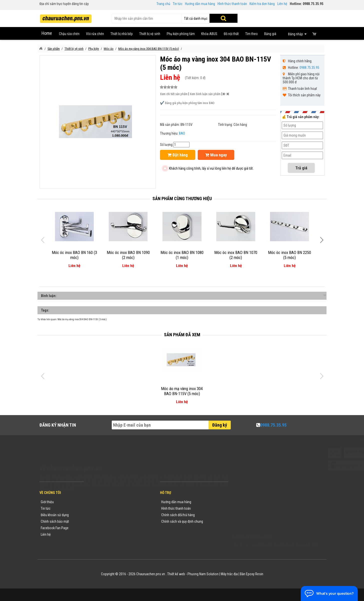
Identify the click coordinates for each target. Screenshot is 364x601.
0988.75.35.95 (309, 68)
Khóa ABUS (209, 34)
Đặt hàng (178, 155)
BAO (182, 133)
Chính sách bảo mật (55, 521)
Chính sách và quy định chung (182, 521)
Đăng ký (220, 425)
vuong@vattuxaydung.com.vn (263, 522)
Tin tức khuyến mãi (102, 508)
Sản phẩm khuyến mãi (104, 534)
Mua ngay (216, 155)
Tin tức (178, 4)
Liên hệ (282, 4)
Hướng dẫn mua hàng (200, 4)
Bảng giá (270, 34)
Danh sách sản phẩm (104, 528)
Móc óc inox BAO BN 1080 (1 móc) (182, 255)
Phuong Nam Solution (203, 574)
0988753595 (247, 509)
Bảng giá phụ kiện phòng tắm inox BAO (190, 103)
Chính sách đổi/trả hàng (178, 515)
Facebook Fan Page (55, 528)
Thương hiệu (98, 502)
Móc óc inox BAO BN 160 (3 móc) (74, 255)
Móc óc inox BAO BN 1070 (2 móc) (236, 255)
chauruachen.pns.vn (261, 516)
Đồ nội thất (231, 34)
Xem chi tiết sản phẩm (174, 94)
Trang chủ (163, 4)
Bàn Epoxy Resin (252, 574)
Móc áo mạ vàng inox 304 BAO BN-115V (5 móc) (82, 319)
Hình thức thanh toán (232, 4)
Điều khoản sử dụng (55, 515)
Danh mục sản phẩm (103, 521)
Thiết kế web (176, 574)
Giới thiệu (47, 502)
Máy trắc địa (229, 574)
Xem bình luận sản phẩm (205, 94)
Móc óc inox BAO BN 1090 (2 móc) (128, 255)
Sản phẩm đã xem (182, 335)
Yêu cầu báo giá (100, 515)
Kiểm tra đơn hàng (262, 4)
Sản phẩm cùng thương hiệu (182, 199)
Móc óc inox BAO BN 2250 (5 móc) (289, 255)
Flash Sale (96, 541)
